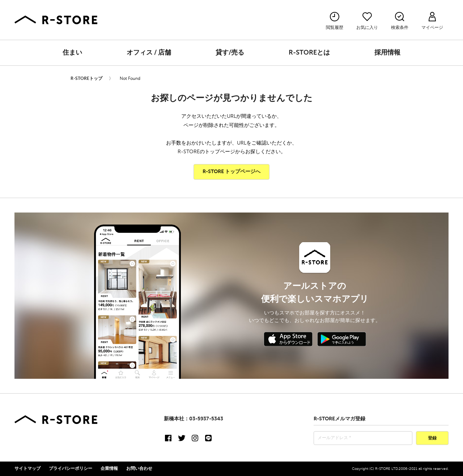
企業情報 (109, 469)
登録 (432, 438)
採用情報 (387, 53)
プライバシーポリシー (71, 469)
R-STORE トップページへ (231, 172)
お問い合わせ (139, 469)
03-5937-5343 (206, 419)
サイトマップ (27, 469)
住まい (72, 53)
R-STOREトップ (86, 79)
